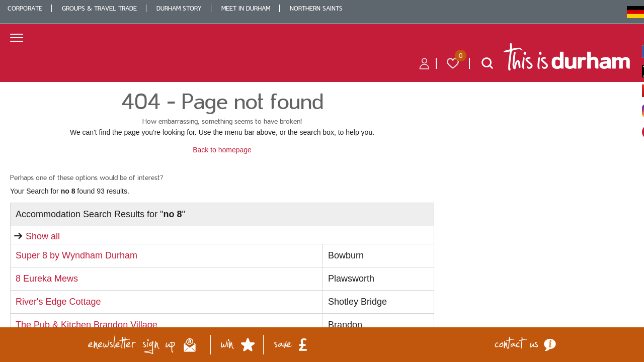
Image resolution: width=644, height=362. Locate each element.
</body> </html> (322, 181)
